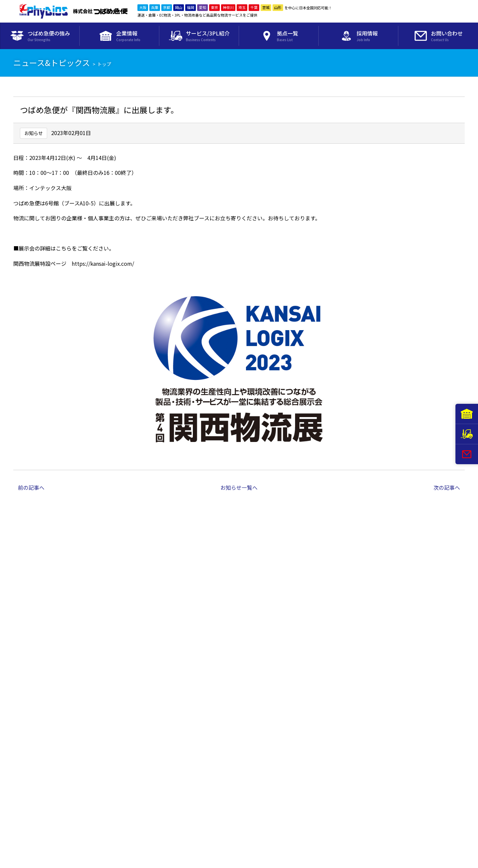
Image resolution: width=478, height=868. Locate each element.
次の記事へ (447, 487)
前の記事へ (31, 487)
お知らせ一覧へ (239, 487)
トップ (104, 64)
